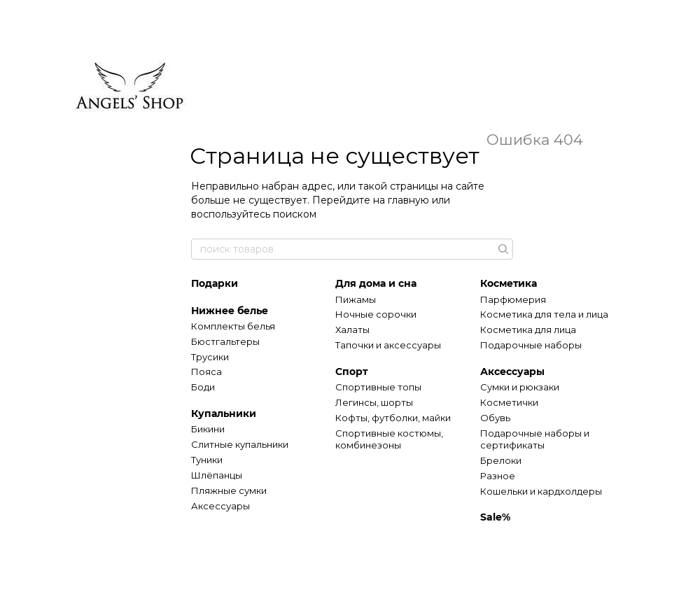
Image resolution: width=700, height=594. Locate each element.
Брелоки (501, 460)
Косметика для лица (528, 330)
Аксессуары (220, 506)
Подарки (215, 283)
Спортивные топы (378, 387)
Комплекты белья (233, 326)
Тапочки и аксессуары (388, 345)
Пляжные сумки (229, 490)
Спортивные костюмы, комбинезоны (389, 439)
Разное (498, 476)
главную (408, 200)
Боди (203, 387)
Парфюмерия (513, 299)
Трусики (210, 357)
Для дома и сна (376, 283)
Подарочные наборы (531, 345)
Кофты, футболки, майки (393, 418)
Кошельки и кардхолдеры (541, 491)
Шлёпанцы (217, 475)
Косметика (509, 283)
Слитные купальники (240, 444)
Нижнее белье (230, 311)
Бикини (208, 429)
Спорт (351, 372)
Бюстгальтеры (225, 341)
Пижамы (356, 299)
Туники (207, 460)
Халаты (352, 330)
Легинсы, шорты (374, 402)
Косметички (509, 402)
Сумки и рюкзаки (520, 387)
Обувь (495, 418)
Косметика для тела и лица (544, 314)
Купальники (224, 413)
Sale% (495, 517)
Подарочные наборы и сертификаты (535, 439)
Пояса (206, 372)
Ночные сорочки (376, 314)
